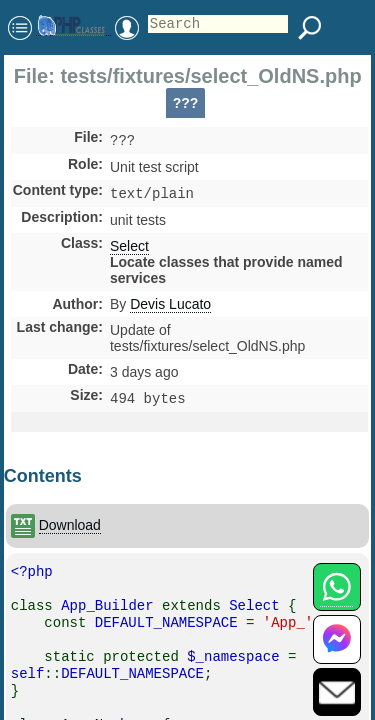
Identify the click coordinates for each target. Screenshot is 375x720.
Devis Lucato (170, 308)
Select (129, 250)
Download (70, 531)
